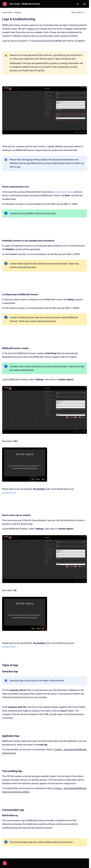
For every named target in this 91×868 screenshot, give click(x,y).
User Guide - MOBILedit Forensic (25, 4)
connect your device (64, 192)
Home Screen (7, 12)
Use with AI (78, 12)
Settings (18, 12)
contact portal (9, 493)
